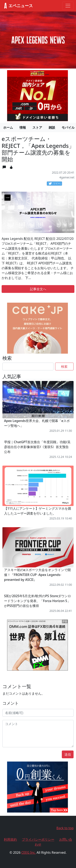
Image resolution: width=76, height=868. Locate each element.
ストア (37, 127)
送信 (68, 754)
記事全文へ (38, 289)
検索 (64, 366)
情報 (23, 127)
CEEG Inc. (28, 852)
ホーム (8, 127)
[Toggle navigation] (68, 6)
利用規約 (10, 839)
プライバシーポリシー (38, 839)
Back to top (65, 828)
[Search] (28, 366)
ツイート (55, 184)
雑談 (52, 127)
